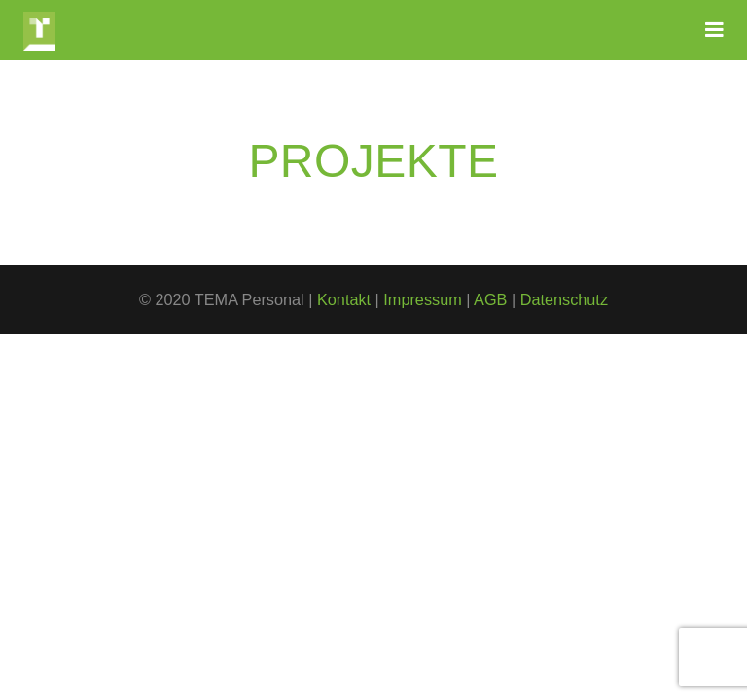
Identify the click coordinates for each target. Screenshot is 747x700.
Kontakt (344, 299)
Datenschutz (564, 299)
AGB (490, 299)
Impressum (422, 299)
